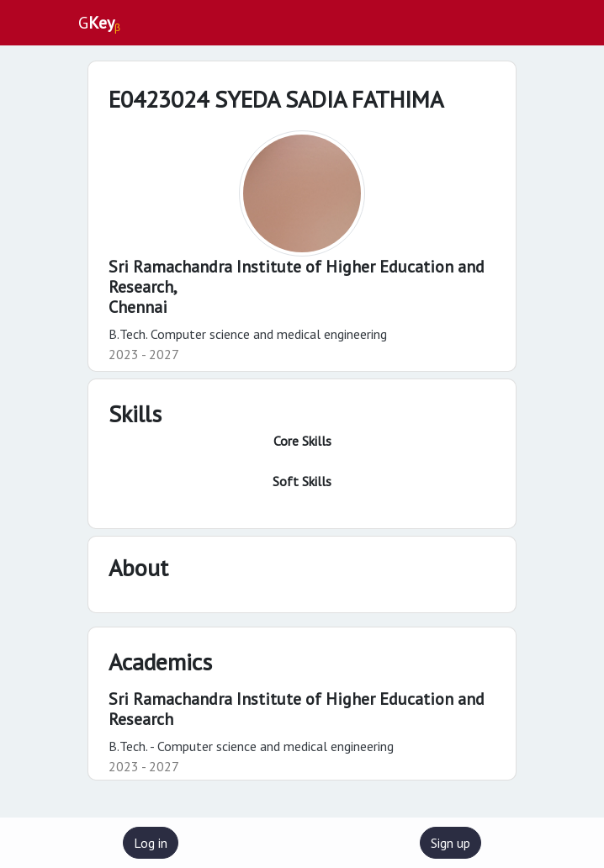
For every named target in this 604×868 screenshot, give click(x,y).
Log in (151, 843)
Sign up (450, 843)
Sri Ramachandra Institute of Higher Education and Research (297, 709)
